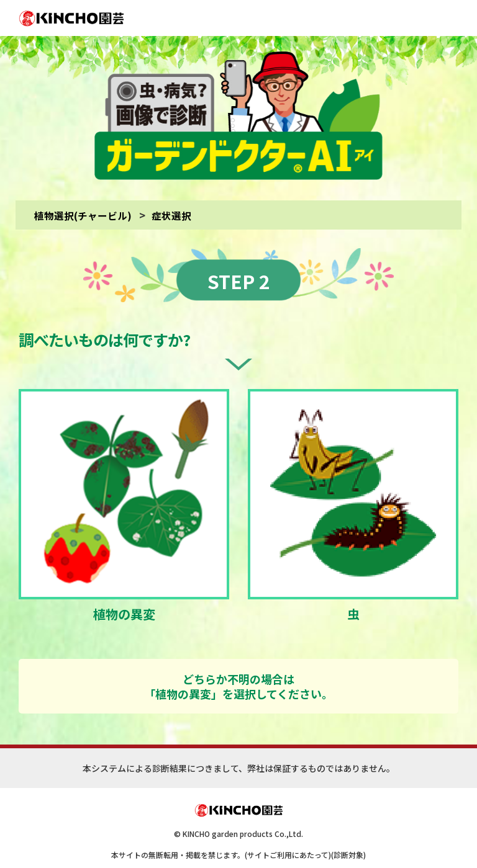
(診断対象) (348, 842)
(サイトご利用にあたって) (288, 842)
